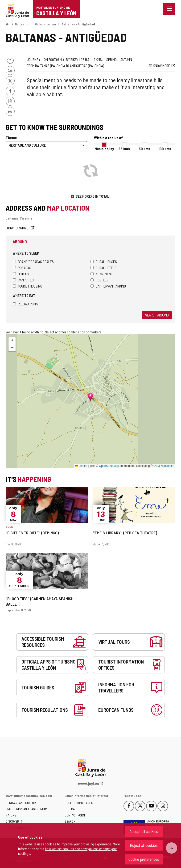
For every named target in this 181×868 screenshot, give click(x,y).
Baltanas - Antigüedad (78, 24)
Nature (20, 24)
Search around (157, 315)
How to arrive (18, 228)
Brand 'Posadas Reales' (33, 262)
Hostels (99, 280)
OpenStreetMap (109, 466)
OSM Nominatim (164, 466)
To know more (160, 66)
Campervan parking (108, 286)
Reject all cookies (144, 845)
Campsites (23, 280)
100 (165, 149)
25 (125, 149)
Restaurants (25, 304)
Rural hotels (103, 268)
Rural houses (104, 262)
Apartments (103, 274)
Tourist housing (27, 286)
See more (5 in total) (93, 196)
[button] (12, 341)
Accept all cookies (144, 831)
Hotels (21, 274)
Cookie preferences (144, 859)
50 (145, 149)
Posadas (22, 268)
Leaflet (81, 466)
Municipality (104, 149)
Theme (11, 138)
